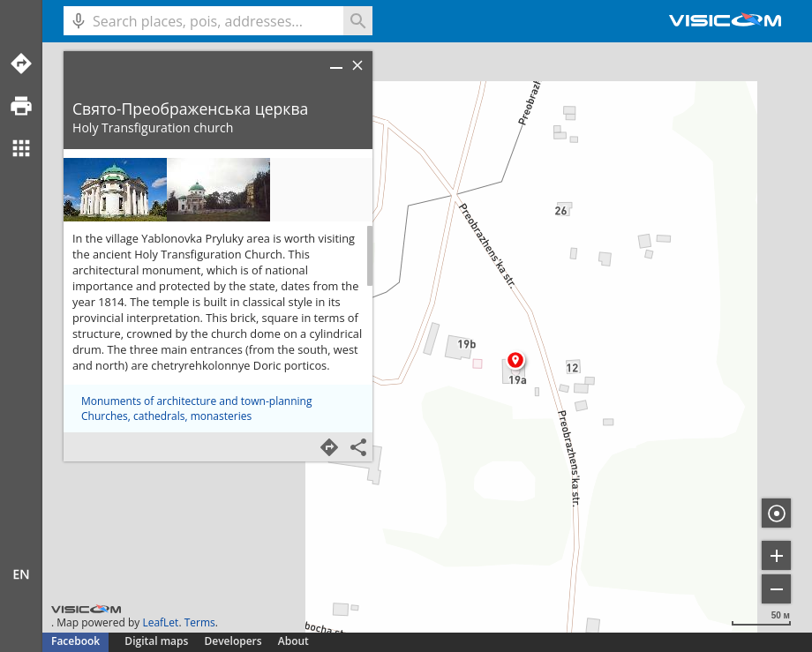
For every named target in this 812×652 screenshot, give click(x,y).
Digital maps (158, 641)
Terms (200, 622)
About (293, 641)
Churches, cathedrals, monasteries (166, 416)
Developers (233, 641)
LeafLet (160, 622)
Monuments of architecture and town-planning (196, 401)
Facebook (75, 641)
